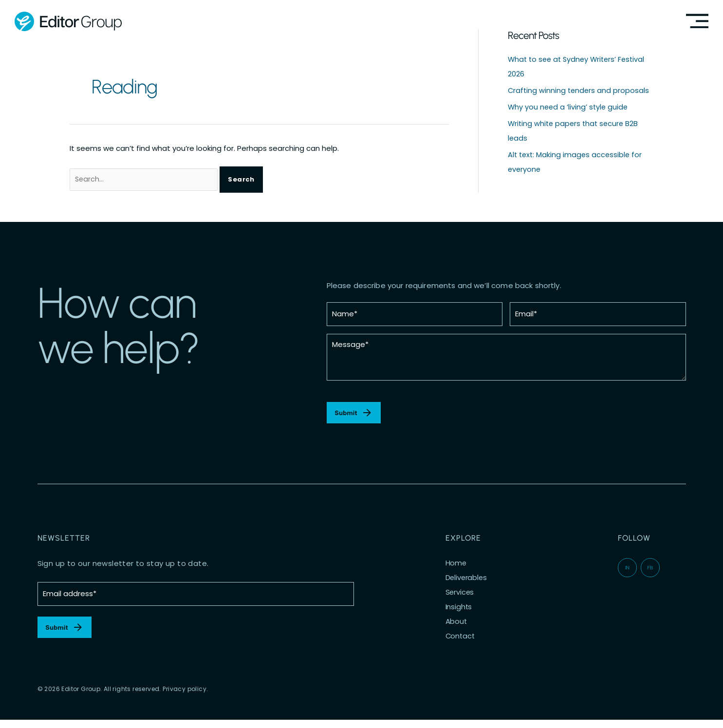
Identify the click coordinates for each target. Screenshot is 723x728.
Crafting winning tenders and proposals (580, 90)
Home (456, 567)
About (456, 626)
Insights (459, 611)
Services (460, 597)
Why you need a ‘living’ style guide (569, 106)
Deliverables (467, 582)
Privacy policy (185, 697)
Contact (461, 640)
